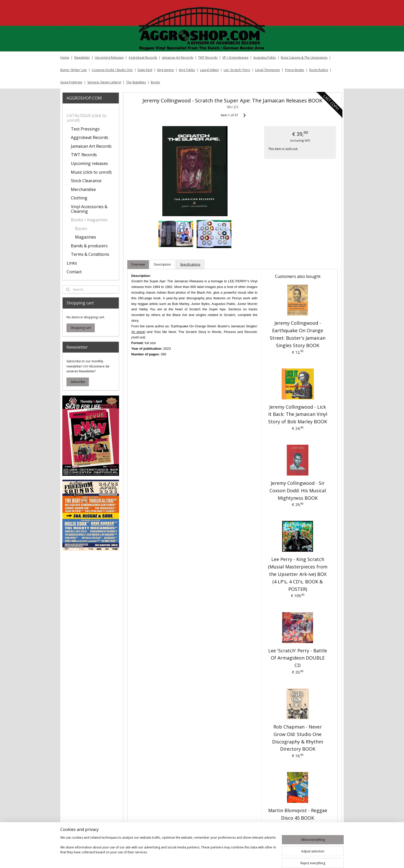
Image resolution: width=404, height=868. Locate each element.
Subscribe (78, 382)
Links (72, 263)
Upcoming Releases (109, 58)
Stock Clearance (86, 181)
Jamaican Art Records (178, 58)
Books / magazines (89, 220)
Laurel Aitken (209, 70)
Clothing (79, 198)
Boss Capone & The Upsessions (304, 58)
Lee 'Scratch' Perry (237, 70)
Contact (74, 272)
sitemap (222, 859)
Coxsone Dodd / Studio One (112, 70)
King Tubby (187, 70)
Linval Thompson (268, 70)
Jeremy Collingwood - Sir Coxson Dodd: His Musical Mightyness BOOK (297, 490)
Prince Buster (295, 70)
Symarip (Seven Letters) (104, 82)
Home (65, 58)
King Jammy (166, 70)
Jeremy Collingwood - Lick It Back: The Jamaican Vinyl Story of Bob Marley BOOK (297, 414)
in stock (138, 332)
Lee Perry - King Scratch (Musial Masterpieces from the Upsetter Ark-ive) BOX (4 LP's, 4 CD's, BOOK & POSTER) (297, 574)
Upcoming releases (89, 163)
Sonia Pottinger (71, 82)
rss (233, 859)
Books (155, 82)
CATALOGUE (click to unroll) (87, 118)
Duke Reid (145, 70)
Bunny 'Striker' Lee (74, 70)
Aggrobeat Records (143, 58)
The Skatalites (136, 82)
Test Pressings (85, 129)
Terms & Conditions (90, 254)
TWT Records (208, 58)
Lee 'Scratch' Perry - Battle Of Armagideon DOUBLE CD (298, 658)
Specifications (190, 264)
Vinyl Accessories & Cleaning (89, 209)
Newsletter (82, 58)
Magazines (86, 237)
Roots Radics (319, 70)
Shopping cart (81, 328)
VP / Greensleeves (235, 58)
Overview (138, 264)
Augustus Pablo (265, 58)
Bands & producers (89, 246)
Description (162, 264)
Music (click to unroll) (91, 172)
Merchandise (83, 189)
